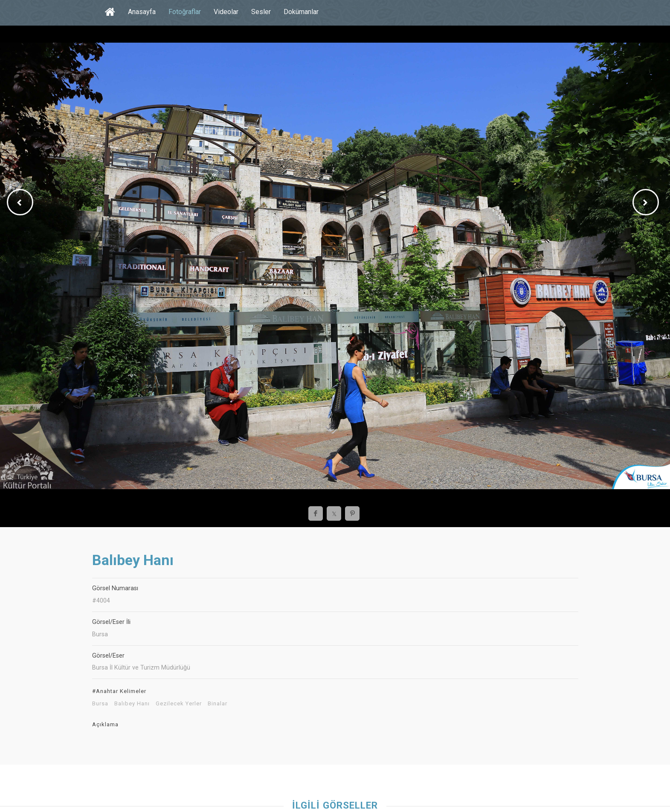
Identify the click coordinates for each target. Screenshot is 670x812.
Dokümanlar (301, 12)
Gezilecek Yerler (179, 704)
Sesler (261, 12)
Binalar (218, 704)
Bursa (100, 704)
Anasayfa (142, 12)
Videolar (226, 12)
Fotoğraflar (185, 12)
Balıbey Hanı (132, 704)
